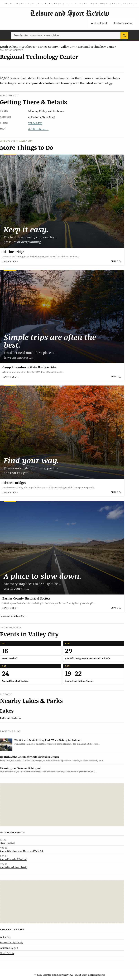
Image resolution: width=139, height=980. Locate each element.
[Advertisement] (62, 805)
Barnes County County (12, 942)
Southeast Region (9, 948)
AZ (17, 3)
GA (56, 3)
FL (50, 3)
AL (6, 3)
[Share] (116, 261)
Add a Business (123, 23)
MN (124, 3)
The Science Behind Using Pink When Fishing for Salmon (48, 740)
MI (119, 3)
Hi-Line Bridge (13, 252)
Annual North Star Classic (13, 867)
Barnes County (48, 47)
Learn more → (11, 261)
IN (76, 3)
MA (113, 3)
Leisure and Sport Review (70, 13)
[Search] (124, 35)
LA (96, 3)
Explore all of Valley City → (13, 616)
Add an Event (99, 23)
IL (71, 3)
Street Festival (8, 843)
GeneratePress (97, 975)
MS (130, 3)
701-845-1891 (35, 123)
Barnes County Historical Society (27, 598)
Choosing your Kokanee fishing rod (21, 768)
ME (102, 3)
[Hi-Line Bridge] (62, 201)
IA (80, 3)
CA (28, 3)
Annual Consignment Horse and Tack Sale (22, 851)
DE (45, 3)
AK (12, 3)
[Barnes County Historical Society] (62, 548)
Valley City (68, 47)
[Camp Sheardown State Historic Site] (62, 317)
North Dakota (9, 47)
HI (61, 3)
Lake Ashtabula (10, 718)
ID (66, 3)
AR (22, 3)
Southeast (28, 47)
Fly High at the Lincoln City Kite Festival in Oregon (30, 757)
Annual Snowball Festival (13, 859)
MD (108, 3)
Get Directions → (38, 129)
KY (91, 3)
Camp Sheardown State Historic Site (29, 367)
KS (85, 3)
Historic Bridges (14, 483)
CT (40, 3)
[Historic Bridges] (62, 432)
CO (34, 3)
